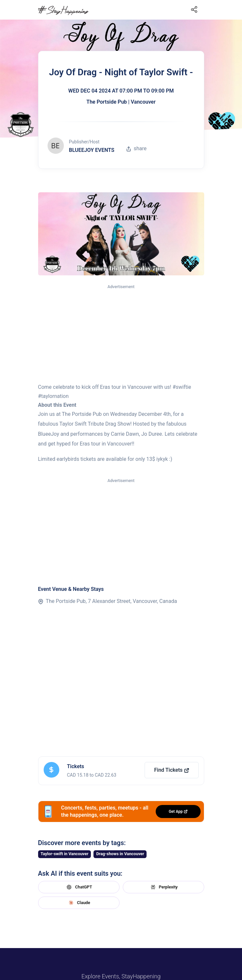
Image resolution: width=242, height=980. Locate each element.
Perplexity (164, 887)
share (136, 148)
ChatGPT (78, 887)
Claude (78, 903)
